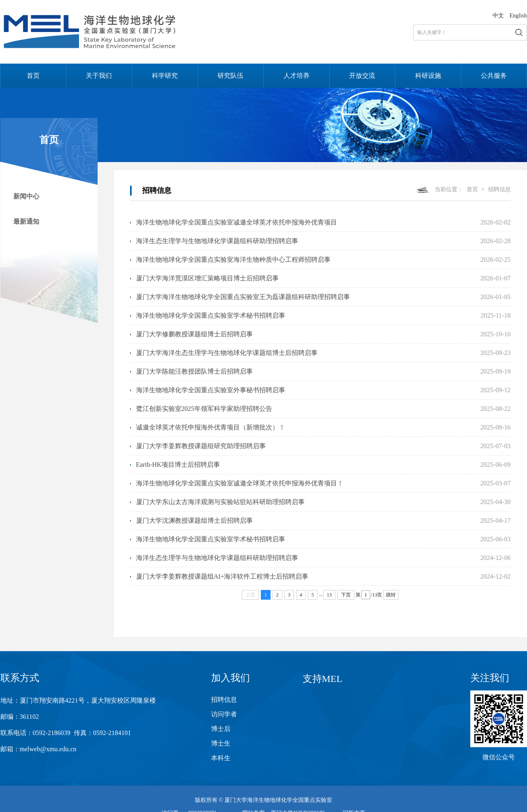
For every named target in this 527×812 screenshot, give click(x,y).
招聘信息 (499, 189)
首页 (33, 76)
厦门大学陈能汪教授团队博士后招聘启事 (194, 371)
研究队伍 (230, 76)
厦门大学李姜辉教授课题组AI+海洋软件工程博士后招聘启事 (222, 576)
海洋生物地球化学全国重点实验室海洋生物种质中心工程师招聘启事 (233, 260)
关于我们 (99, 76)
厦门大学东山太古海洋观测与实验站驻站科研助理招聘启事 (220, 502)
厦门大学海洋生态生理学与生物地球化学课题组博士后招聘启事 (227, 353)
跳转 (391, 595)
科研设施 (428, 76)
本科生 (221, 758)
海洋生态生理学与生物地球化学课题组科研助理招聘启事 (217, 241)
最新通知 (26, 221)
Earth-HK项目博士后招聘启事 (178, 465)
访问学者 (224, 714)
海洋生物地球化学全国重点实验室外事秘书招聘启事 (211, 390)
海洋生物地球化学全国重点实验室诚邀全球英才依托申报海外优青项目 (237, 222)
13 (329, 595)
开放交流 (362, 76)
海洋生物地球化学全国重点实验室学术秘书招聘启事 (211, 315)
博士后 (221, 729)
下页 (346, 595)
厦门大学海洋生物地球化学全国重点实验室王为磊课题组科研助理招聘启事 (243, 297)
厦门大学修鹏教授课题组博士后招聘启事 (194, 334)
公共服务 (494, 76)
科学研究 (165, 76)
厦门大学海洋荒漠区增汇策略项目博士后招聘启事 (207, 278)
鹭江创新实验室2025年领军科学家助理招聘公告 (204, 409)
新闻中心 (26, 196)
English (518, 16)
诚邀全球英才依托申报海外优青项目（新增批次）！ (211, 427)
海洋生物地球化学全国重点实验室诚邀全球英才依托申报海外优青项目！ (240, 483)
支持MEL (323, 679)
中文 (498, 16)
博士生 (221, 743)
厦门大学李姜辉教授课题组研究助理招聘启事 (201, 446)
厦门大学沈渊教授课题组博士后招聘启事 (194, 520)
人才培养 (297, 76)
